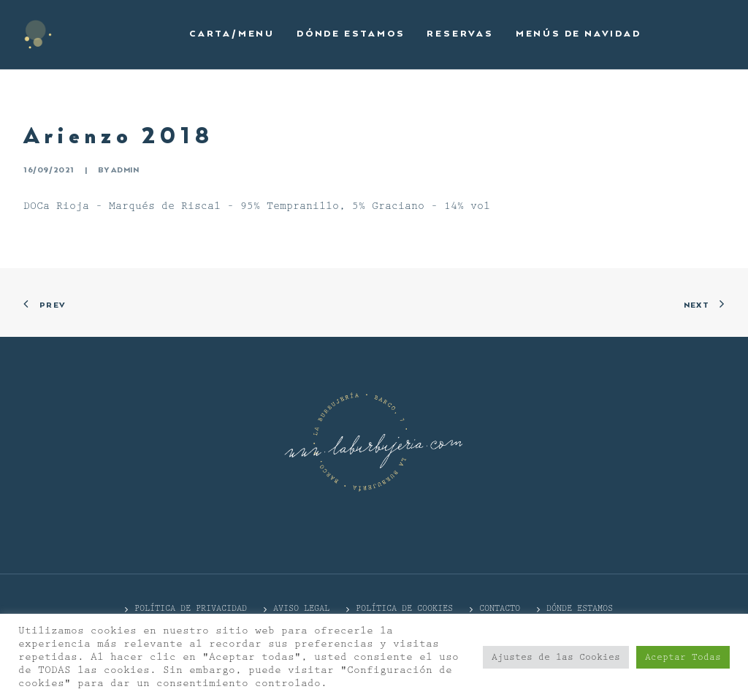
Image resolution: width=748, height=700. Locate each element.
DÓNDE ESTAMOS (580, 608)
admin (125, 170)
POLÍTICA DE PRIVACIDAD (191, 608)
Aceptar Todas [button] (683, 657)
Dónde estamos (351, 34)
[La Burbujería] (38, 34)
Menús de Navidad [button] (579, 34)
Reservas (460, 34)
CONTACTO (500, 608)
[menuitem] (232, 34)
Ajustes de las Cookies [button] (556, 657)
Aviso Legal (301, 608)
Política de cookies (404, 608)
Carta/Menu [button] (232, 34)
